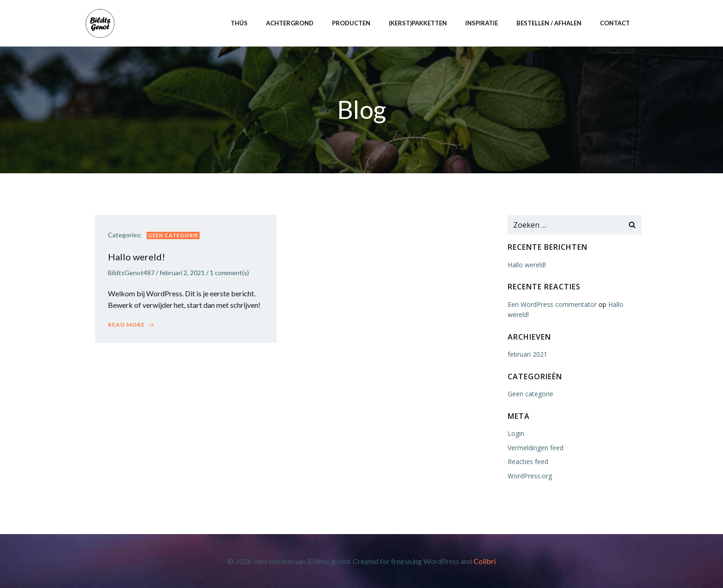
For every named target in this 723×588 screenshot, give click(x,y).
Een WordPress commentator (552, 305)
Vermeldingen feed (535, 448)
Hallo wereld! (526, 265)
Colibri (485, 561)
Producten (351, 23)
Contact (614, 23)
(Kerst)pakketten (417, 23)
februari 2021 (527, 355)
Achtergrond (289, 23)
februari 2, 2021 (183, 274)
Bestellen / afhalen (548, 23)
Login (516, 434)
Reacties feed (527, 462)
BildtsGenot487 (132, 274)
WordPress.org (529, 476)
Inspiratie (481, 23)
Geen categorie (174, 236)
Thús (239, 23)
